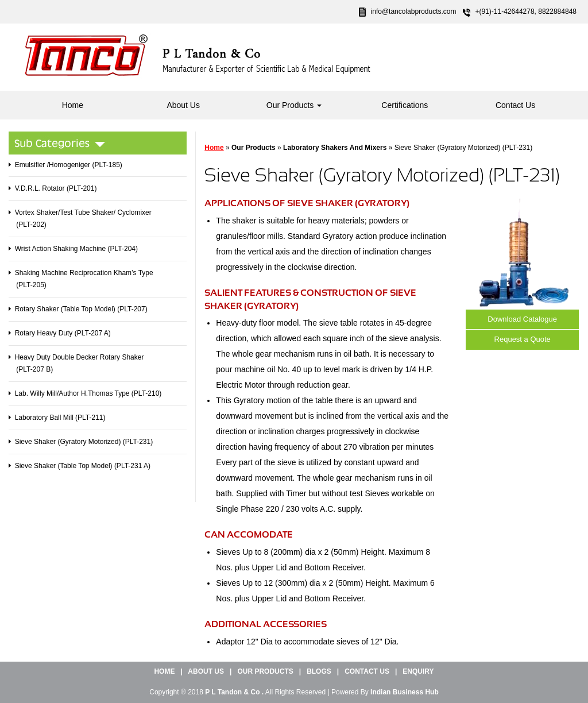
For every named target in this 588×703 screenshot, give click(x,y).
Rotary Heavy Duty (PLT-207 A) (63, 333)
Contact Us (515, 105)
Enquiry (418, 671)
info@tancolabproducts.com (414, 11)
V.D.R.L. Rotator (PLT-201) (56, 188)
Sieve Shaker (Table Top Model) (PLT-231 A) (83, 466)
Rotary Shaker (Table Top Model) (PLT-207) (81, 309)
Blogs (319, 671)
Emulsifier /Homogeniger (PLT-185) (69, 165)
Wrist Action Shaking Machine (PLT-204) (76, 249)
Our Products (294, 105)
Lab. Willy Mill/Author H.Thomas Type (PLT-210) (88, 393)
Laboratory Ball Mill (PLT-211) (60, 418)
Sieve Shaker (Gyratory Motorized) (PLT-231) (84, 442)
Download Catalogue (522, 319)
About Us (183, 105)
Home (73, 105)
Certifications (405, 105)
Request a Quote (523, 339)
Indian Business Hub (405, 692)
